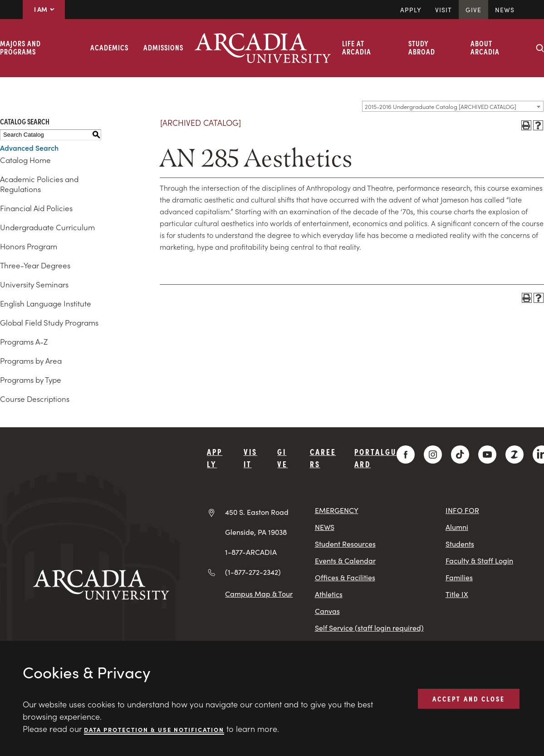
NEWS (325, 527)
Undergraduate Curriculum (47, 227)
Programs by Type (31, 380)
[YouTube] (487, 455)
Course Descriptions (35, 399)
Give (473, 10)
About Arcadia (485, 47)
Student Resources (345, 544)
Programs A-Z (24, 341)
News (505, 10)
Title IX (457, 594)
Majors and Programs (20, 47)
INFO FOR (462, 510)
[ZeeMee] (515, 455)
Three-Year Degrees (35, 265)
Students (460, 544)
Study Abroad (422, 47)
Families (459, 577)
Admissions (163, 47)
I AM (44, 9)
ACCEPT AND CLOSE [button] (469, 698)
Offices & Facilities (345, 577)
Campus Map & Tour (259, 593)
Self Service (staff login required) (369, 628)
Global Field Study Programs (49, 322)
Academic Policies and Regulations (39, 184)
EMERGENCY (337, 510)
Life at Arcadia (357, 47)
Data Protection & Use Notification (154, 729)
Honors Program (29, 246)
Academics (109, 47)
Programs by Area (31, 361)
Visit (444, 10)
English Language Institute (46, 303)
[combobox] (453, 106)
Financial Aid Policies (36, 208)
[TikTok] (460, 455)
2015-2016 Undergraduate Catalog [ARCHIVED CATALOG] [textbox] (441, 106)
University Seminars (34, 284)
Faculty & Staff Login (479, 561)
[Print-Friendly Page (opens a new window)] (526, 125)
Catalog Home (25, 160)
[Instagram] (433, 455)
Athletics (329, 594)
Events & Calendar (345, 561)
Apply (411, 10)
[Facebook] (406, 455)
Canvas (327, 611)
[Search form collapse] (540, 48)
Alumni (457, 527)
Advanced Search (29, 148)
